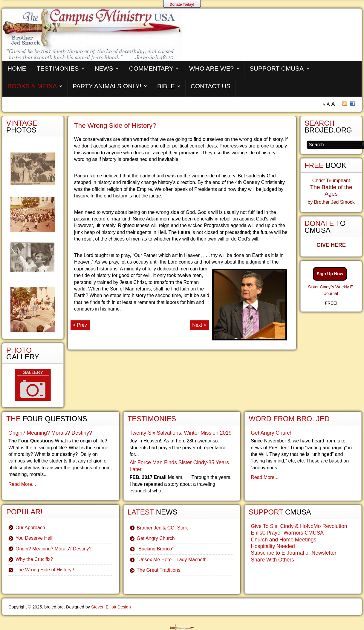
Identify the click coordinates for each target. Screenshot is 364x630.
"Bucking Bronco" (155, 549)
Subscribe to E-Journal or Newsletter (294, 553)
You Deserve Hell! (35, 538)
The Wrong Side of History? (45, 570)
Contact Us (211, 86)
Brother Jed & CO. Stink (162, 528)
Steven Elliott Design (111, 607)
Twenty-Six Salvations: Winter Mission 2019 (181, 433)
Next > (199, 325)
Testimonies (58, 68)
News (104, 68)
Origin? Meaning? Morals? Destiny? (50, 433)
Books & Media (32, 86)
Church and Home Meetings (283, 540)
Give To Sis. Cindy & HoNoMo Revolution (299, 526)
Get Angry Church (156, 538)
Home (17, 68)
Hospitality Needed (273, 546)
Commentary (151, 68)
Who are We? (211, 68)
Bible (166, 86)
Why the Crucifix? (34, 559)
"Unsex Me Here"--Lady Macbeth (172, 560)
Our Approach (30, 528)
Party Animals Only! (107, 86)
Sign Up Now (330, 274)
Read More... (22, 484)
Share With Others (272, 560)
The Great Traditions (159, 570)
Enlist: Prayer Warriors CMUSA (287, 533)
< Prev (80, 325)
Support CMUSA (277, 68)
